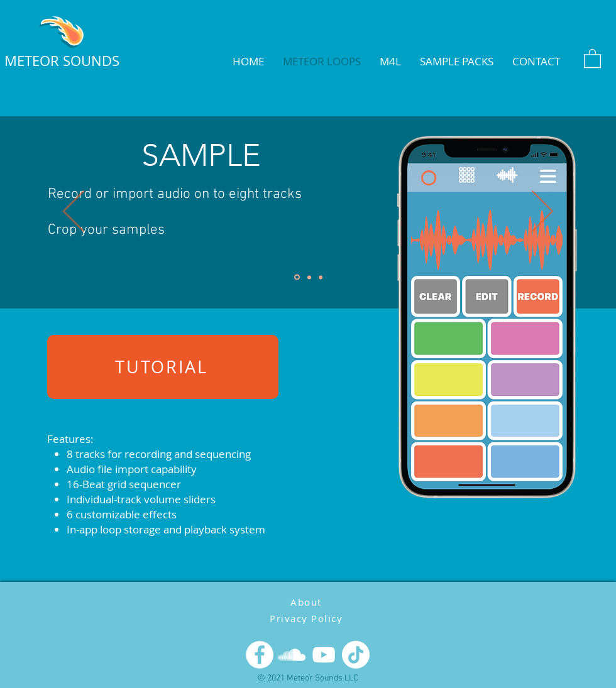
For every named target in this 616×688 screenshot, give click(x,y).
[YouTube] (324, 655)
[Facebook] (260, 655)
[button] (592, 58)
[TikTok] (356, 655)
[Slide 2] (309, 277)
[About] (307, 602)
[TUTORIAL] (163, 367)
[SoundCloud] (292, 655)
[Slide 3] (321, 277)
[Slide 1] (297, 277)
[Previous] (74, 212)
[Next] (542, 212)
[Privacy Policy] (307, 618)
